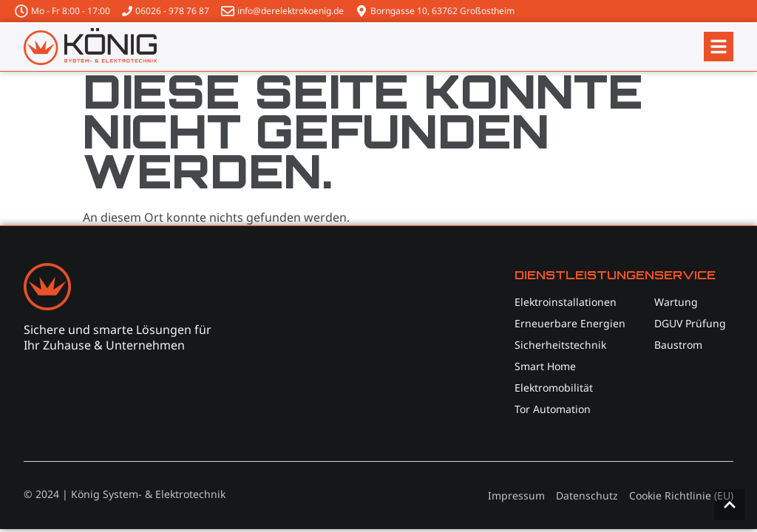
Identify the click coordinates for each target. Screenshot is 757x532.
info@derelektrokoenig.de (291, 11)
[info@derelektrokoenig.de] (228, 11)
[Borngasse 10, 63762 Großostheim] (361, 11)
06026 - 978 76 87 (172, 11)
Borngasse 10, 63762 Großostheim (442, 11)
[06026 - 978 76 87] (127, 11)
